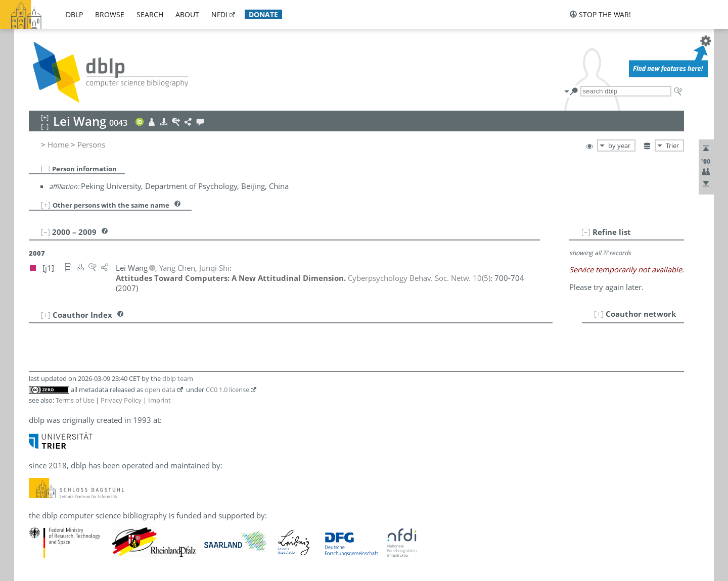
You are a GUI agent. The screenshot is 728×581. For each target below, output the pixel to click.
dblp (74, 14)
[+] (46, 205)
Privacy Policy (121, 400)
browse (110, 14)
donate (263, 14)
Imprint (160, 400)
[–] (45, 168)
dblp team (178, 378)
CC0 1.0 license (227, 390)
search (150, 14)
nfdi (219, 14)
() (419, 278)
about (187, 14)
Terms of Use (75, 400)
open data (160, 390)
